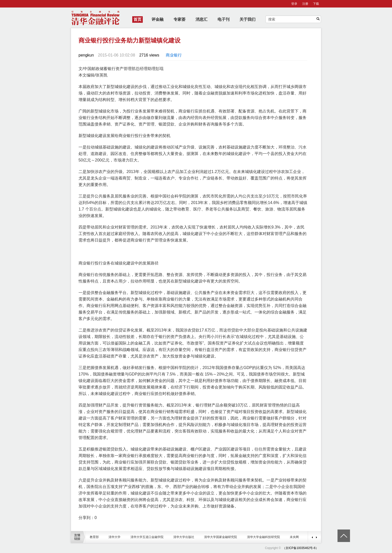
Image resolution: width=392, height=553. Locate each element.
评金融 (157, 19)
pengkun (86, 55)
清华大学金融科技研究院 (263, 537)
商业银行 (174, 55)
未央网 (294, 537)
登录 (294, 4)
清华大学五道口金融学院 (147, 537)
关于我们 (247, 19)
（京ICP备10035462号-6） (300, 548)
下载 (316, 4)
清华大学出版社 (184, 537)
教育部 (94, 537)
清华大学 (114, 537)
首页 (137, 19)
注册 (305, 4)
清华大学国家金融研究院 (220, 537)
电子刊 (223, 19)
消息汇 (201, 19)
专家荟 (179, 19)
